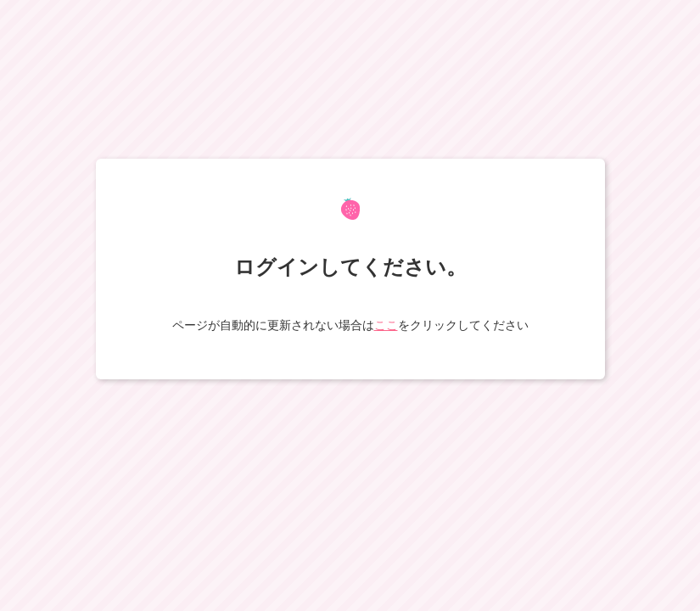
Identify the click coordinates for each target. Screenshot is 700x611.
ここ (386, 325)
